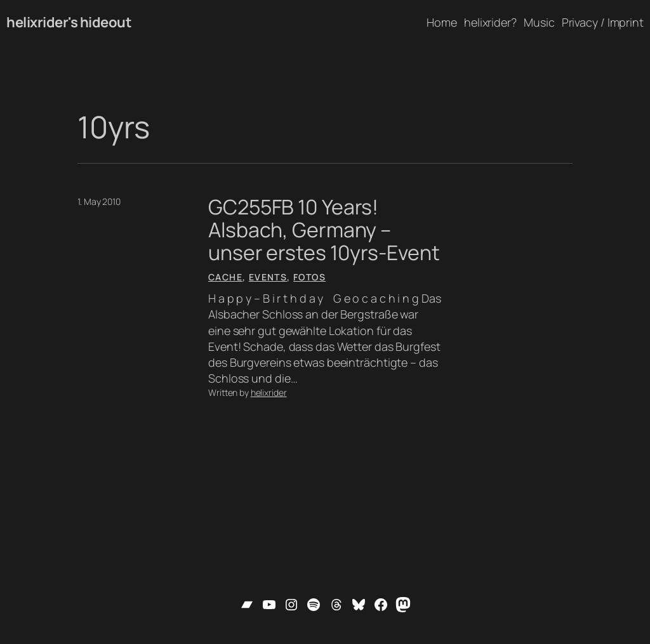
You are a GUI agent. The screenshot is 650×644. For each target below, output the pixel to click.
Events (268, 277)
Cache (225, 277)
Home (442, 22)
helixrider (269, 392)
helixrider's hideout (69, 22)
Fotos (309, 277)
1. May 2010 (99, 201)
